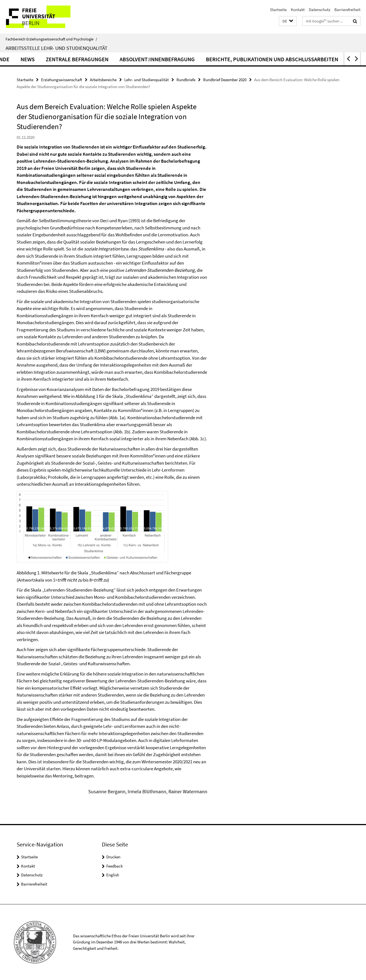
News (51, 59)
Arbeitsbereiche (103, 80)
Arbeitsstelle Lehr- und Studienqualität (56, 48)
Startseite (278, 10)
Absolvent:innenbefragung (181, 59)
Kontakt (298, 10)
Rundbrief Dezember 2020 (225, 80)
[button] (288, 21)
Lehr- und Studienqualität (147, 80)
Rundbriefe (186, 80)
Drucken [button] (113, 857)
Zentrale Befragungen (101, 59)
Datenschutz (320, 10)
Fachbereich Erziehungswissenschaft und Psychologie (51, 39)
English (113, 875)
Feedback (114, 866)
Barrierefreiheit (347, 10)
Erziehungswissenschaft (62, 80)
